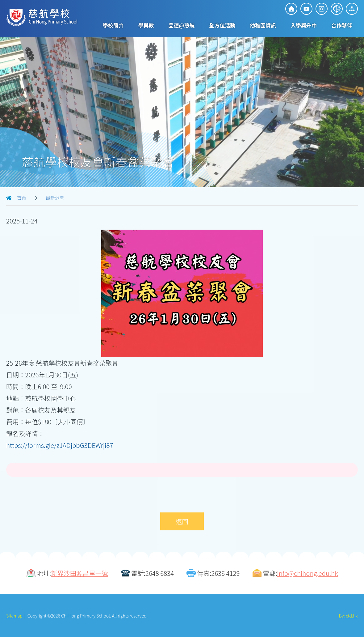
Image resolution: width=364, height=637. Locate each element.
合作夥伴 (342, 25)
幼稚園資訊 (263, 25)
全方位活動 (222, 25)
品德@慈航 (181, 25)
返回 (182, 521)
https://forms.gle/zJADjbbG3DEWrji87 (60, 445)
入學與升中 (304, 25)
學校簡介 (113, 25)
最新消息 (55, 198)
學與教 (146, 25)
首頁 (22, 198)
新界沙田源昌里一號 (79, 573)
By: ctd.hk (348, 616)
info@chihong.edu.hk (308, 573)
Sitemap (14, 616)
